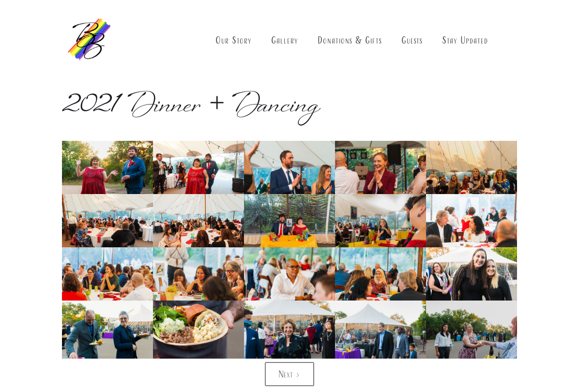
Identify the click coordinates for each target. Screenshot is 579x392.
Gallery (285, 40)
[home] (89, 40)
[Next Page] (289, 374)
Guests (412, 40)
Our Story (234, 40)
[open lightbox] (107, 170)
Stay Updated (465, 40)
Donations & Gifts (350, 40)
